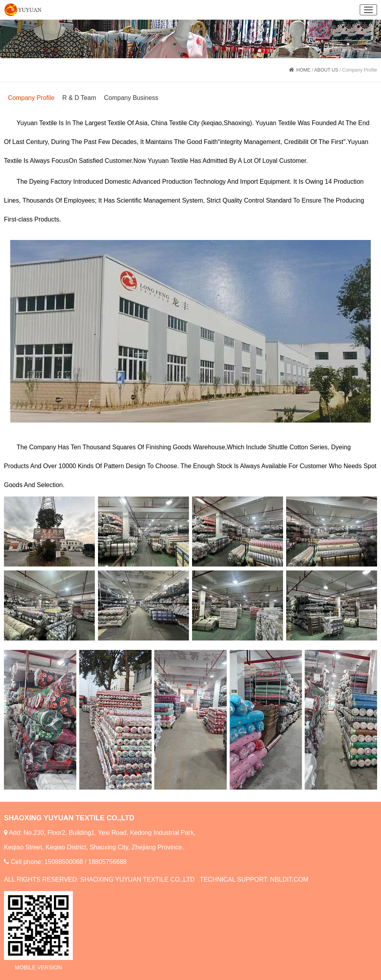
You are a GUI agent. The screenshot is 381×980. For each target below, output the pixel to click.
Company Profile (31, 98)
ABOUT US (326, 70)
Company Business (131, 98)
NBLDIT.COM (289, 879)
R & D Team (79, 98)
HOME (303, 70)
